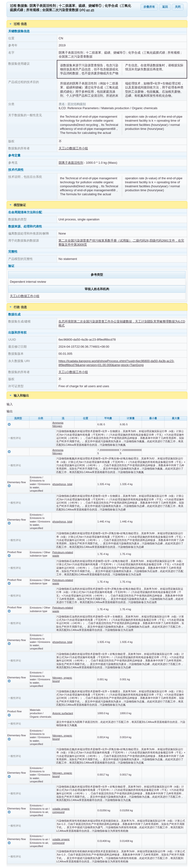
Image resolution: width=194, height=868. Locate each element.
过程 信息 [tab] (18, 24)
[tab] (97, 395)
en (88, 10)
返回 (165, 7)
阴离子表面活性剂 (71, 163)
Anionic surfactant (63, 713)
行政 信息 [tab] (18, 307)
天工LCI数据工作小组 (73, 148)
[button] (9, 424)
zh (93, 10)
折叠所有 (149, 7)
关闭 (178, 7)
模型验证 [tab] (17, 205)
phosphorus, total (62, 484)
